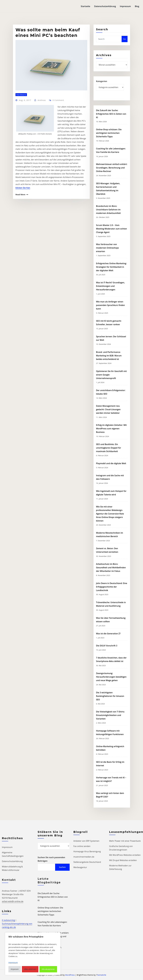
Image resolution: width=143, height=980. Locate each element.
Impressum (125, 6)
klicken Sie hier (23, 239)
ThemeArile (101, 975)
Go (125, 45)
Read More (20, 246)
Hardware (21, 146)
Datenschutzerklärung (105, 6)
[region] (33, 954)
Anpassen (15, 969)
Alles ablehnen (30, 969)
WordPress (70, 975)
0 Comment (58, 151)
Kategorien (102, 88)
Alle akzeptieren (48, 969)
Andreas (42, 151)
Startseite (86, 6)
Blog (137, 6)
